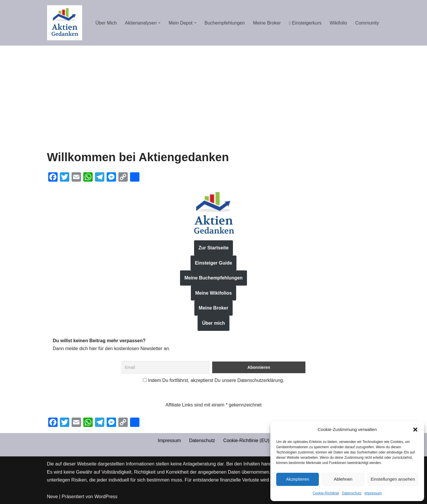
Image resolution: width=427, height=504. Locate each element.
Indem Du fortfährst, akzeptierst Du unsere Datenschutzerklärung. (213, 380)
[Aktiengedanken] (65, 23)
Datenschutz (352, 493)
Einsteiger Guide (213, 263)
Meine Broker (267, 23)
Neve (52, 497)
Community (367, 23)
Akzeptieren (297, 479)
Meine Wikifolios (213, 293)
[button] (415, 430)
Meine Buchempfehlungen (213, 278)
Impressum (373, 493)
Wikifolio (338, 23)
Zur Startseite (213, 248)
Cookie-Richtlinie (326, 493)
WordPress (106, 497)
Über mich (213, 323)
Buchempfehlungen (225, 23)
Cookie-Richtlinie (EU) (246, 440)
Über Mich (106, 23)
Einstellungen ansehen (393, 479)
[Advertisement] (214, 89)
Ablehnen (343, 479)
